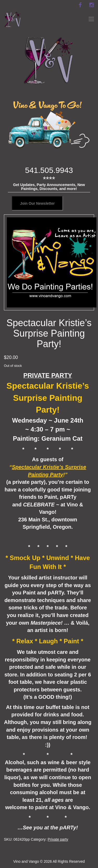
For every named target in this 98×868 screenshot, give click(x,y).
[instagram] (91, 5)
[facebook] (80, 5)
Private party (58, 839)
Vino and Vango (26, 861)
